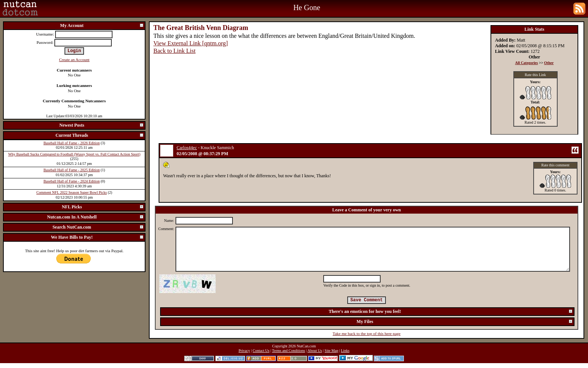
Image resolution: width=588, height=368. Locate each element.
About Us (315, 351)
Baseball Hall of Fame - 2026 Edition (72, 143)
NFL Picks (103, 207)
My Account (102, 25)
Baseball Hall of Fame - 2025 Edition (72, 170)
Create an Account (74, 60)
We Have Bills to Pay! (97, 237)
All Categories (527, 63)
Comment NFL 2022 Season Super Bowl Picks (72, 192)
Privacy (244, 351)
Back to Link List (174, 51)
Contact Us (261, 351)
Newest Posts (102, 125)
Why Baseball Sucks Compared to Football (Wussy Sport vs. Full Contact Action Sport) (74, 154)
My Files (465, 322)
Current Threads (100, 135)
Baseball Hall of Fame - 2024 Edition (72, 181)
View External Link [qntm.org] (191, 43)
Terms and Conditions (288, 351)
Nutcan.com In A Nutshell (95, 217)
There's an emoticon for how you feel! (451, 311)
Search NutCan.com (98, 227)
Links (345, 351)
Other (549, 63)
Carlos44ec (187, 148)
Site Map (331, 351)
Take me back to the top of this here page (367, 334)
